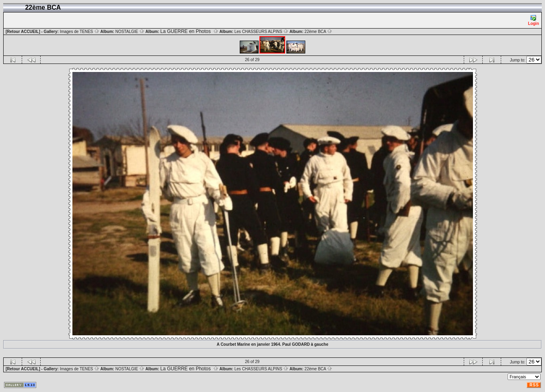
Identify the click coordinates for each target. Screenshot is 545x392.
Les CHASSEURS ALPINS (262, 32)
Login (534, 20)
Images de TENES (80, 32)
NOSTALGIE (130, 32)
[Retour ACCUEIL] (23, 32)
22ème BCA (318, 32)
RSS (534, 385)
